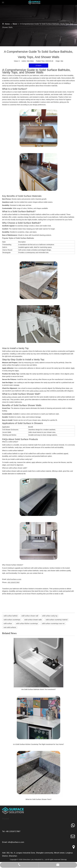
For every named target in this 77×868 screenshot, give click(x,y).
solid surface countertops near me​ (53, 624)
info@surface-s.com (16, 842)
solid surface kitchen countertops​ (27, 624)
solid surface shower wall (30, 616)
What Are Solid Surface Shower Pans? (38, 799)
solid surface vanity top (50, 616)
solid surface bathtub (11, 616)
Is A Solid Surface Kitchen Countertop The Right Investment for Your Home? (38, 744)
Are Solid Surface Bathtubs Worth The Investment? (39, 689)
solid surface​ (8, 624)
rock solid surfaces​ (10, 627)
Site (62, 61)
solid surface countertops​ (12, 620)
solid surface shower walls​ (33, 620)
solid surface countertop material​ (57, 620)
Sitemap (64, 859)
